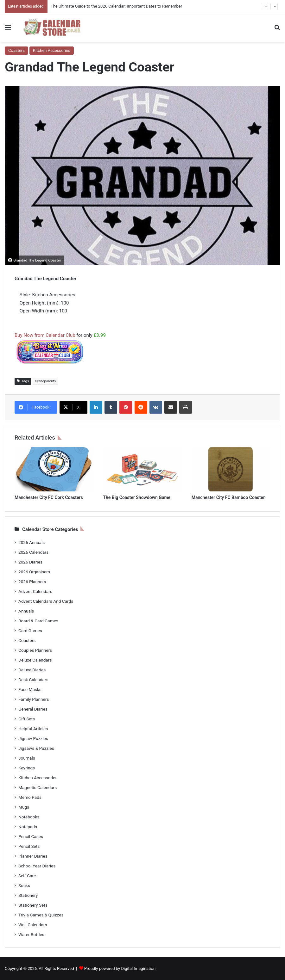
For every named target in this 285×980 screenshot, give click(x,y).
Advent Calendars (35, 591)
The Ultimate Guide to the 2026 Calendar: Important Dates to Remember (116, 6)
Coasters (16, 50)
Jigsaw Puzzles (33, 738)
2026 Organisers (34, 572)
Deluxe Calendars (35, 660)
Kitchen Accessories (52, 50)
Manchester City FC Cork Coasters (49, 497)
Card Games (30, 631)
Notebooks (29, 817)
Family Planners (34, 699)
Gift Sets (27, 719)
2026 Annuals (32, 542)
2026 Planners (32, 582)
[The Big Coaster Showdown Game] (142, 469)
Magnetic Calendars (38, 787)
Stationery (28, 895)
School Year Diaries (37, 866)
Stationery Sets (33, 905)
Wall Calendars (33, 925)
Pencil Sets (29, 846)
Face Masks (30, 689)
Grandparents (45, 381)
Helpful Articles (33, 729)
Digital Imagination (138, 968)
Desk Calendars (33, 680)
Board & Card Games (38, 621)
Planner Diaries (33, 856)
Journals (27, 758)
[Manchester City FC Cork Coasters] (54, 469)
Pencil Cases (31, 836)
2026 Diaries (30, 562)
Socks (24, 885)
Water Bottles (31, 934)
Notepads (28, 827)
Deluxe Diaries (32, 670)
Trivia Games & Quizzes (41, 915)
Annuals (26, 611)
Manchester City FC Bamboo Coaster (228, 497)
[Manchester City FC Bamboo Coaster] (231, 469)
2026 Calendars (33, 552)
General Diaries (33, 709)
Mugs (24, 807)
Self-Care (27, 876)
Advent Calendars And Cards (46, 601)
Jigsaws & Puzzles (36, 748)
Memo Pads (30, 797)
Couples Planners (35, 650)
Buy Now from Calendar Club (45, 335)
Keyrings (27, 768)
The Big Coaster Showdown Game (137, 497)
